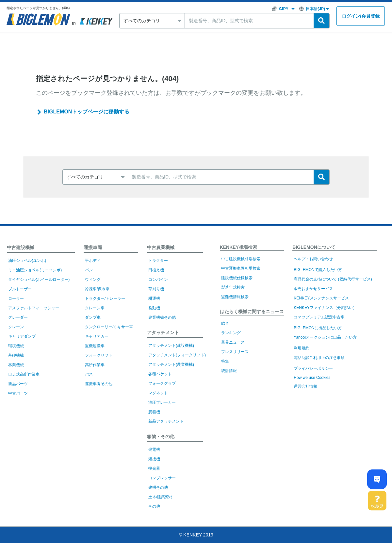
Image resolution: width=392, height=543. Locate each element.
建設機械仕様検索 (237, 278)
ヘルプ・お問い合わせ (313, 259)
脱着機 (154, 412)
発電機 (154, 450)
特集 (225, 361)
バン (89, 270)
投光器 (154, 468)
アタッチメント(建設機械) (171, 346)
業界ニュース (233, 342)
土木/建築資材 (161, 497)
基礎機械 (16, 355)
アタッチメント (163, 332)
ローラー (16, 298)
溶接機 (154, 459)
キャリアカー (97, 336)
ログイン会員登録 (361, 16)
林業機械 (16, 365)
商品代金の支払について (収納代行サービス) (333, 279)
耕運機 (154, 298)
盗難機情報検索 (235, 297)
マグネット (158, 393)
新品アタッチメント (166, 421)
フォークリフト (99, 355)
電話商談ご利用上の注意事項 (319, 358)
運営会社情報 (305, 386)
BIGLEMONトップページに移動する (87, 112)
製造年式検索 (233, 287)
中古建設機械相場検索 (241, 259)
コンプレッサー (162, 478)
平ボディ (93, 261)
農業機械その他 (162, 317)
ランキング (231, 333)
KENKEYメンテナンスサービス (321, 298)
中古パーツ (18, 393)
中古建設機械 (21, 247)
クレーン (16, 327)
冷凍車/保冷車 (97, 289)
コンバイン (158, 280)
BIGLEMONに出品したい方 (318, 328)
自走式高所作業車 (24, 374)
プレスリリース (235, 352)
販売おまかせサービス (313, 289)
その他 (154, 506)
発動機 (154, 308)
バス (89, 374)
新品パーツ (18, 384)
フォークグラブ (162, 383)
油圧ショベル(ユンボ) (27, 261)
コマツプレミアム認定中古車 (319, 317)
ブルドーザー (20, 289)
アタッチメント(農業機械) (171, 365)
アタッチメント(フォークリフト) (177, 355)
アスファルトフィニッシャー (34, 308)
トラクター (158, 261)
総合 (225, 323)
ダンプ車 (93, 317)
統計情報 (229, 371)
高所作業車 (95, 365)
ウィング (93, 280)
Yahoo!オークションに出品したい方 (325, 337)
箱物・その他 (161, 436)
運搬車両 (93, 247)
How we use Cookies (312, 378)
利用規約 (302, 348)
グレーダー (18, 317)
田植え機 (156, 270)
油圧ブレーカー (162, 402)
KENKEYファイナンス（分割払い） (325, 308)
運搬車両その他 (99, 384)
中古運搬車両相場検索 (241, 268)
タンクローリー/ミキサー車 (109, 327)
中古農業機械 (161, 247)
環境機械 (16, 346)
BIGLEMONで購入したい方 (318, 270)
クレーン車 (95, 308)
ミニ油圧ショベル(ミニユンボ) (35, 270)
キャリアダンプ (22, 336)
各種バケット (160, 374)
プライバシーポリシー (313, 368)
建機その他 (158, 487)
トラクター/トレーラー (105, 298)
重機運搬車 (95, 346)
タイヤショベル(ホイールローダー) (39, 280)
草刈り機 (156, 289)
